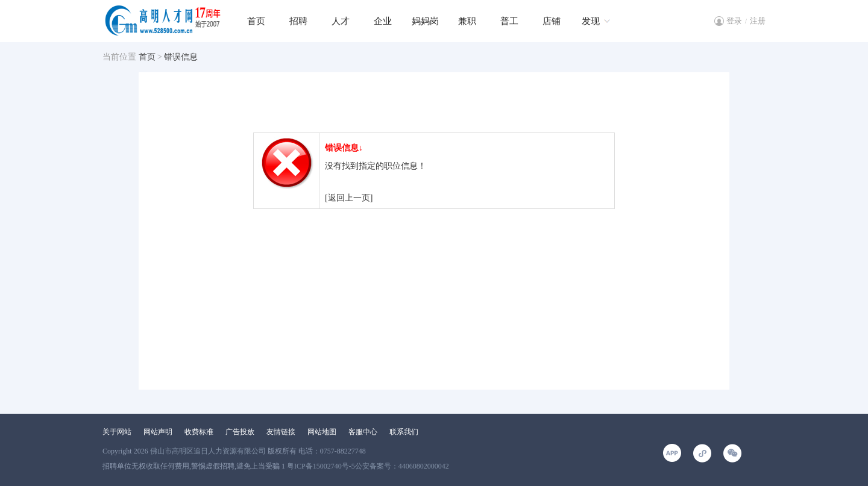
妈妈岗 (425, 21)
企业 (383, 21)
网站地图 (322, 432)
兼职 (467, 21)
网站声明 (158, 432)
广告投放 (240, 432)
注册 (758, 21)
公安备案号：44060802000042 (402, 466)
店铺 (552, 21)
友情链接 (281, 432)
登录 (734, 21)
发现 (591, 21)
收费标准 (199, 432)
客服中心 (363, 432)
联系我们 (404, 432)
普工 (509, 21)
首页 (256, 21)
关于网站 (117, 432)
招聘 (298, 21)
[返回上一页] (349, 198)
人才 (341, 21)
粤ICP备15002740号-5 (321, 466)
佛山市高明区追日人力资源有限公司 (208, 451)
